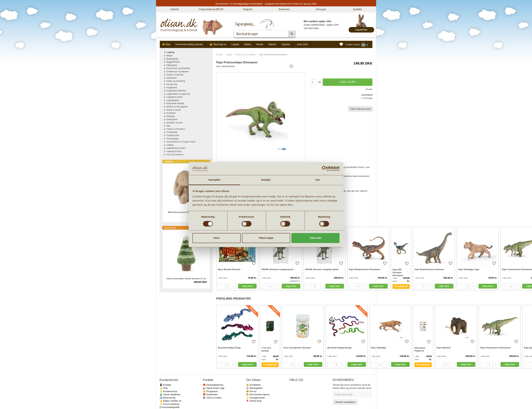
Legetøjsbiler (173, 100)
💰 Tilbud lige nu (218, 44)
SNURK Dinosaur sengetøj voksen (322, 269)
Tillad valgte (266, 238)
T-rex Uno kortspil (266, 349)
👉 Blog (166, 44)
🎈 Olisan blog (254, 401)
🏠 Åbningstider (254, 388)
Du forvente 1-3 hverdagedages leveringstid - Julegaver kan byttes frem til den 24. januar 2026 (266, 4)
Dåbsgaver (172, 65)
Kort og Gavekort (175, 154)
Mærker (272, 44)
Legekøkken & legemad (178, 94)
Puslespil (171, 113)
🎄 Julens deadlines (170, 394)
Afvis (217, 238)
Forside (219, 55)
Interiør (260, 44)
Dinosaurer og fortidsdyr (246, 55)
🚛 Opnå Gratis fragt (214, 388)
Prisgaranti (248, 9)
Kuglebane (172, 87)
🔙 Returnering (167, 398)
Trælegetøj (172, 132)
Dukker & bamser (175, 75)
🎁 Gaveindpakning (213, 385)
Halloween (172, 78)
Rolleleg (171, 116)
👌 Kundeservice (168, 391)
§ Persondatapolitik (170, 407)
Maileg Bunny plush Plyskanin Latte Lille (186, 212)
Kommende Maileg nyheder (189, 44)
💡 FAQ (164, 388)
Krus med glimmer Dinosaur (297, 348)
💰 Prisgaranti (210, 391)
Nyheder (286, 44)
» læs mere (222, 278)
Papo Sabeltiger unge (469, 269)
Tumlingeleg (173, 139)
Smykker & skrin (175, 123)
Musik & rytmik (174, 110)
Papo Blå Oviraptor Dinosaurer (398, 272)
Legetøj (235, 44)
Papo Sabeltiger (379, 348)
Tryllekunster (173, 135)
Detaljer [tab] (266, 180)
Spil (168, 126)
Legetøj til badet (174, 97)
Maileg (248, 44)
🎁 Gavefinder (210, 394)
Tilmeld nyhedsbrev (345, 402)
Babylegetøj (172, 59)
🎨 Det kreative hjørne (258, 394)
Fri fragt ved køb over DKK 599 (211, 9)
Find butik (174, 9)
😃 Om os (251, 391)
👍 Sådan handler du (171, 401)
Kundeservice (284, 9)
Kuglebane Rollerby (176, 91)
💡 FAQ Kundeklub (170, 404)
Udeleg (170, 145)
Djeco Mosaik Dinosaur (229, 269)
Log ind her (361, 30)
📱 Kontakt (165, 385)
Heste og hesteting (176, 81)
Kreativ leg (172, 84)
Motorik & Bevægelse (177, 107)
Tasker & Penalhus (176, 129)
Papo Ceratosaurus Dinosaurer (495, 348)
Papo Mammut (444, 348)
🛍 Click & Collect (212, 398)
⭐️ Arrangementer (256, 398)
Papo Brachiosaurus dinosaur (429, 269)
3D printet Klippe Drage (229, 348)
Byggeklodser (173, 62)
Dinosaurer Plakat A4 (420, 349)
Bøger (170, 55)
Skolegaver (172, 119)
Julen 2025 (302, 44)
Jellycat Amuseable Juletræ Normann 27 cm (186, 279)
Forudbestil (401, 286)
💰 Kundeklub (253, 385)
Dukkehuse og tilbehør (178, 71)
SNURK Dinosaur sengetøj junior (278, 269)
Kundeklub (358, 9)
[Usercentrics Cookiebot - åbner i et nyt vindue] (324, 168)
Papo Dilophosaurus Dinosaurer (365, 269)
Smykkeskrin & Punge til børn (181, 142)
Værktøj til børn (174, 151)
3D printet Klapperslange (339, 348)
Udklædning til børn (176, 148)
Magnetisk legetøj (175, 103)
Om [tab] (318, 180)
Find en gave (321, 9)
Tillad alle (315, 238)
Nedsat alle (170, 228)
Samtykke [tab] (214, 180)
